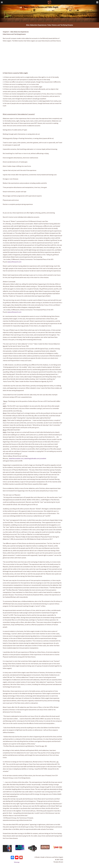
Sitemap (17, 862)
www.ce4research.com (14, 262)
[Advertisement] (33, 57)
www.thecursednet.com (16, 458)
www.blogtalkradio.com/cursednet (35, 458)
